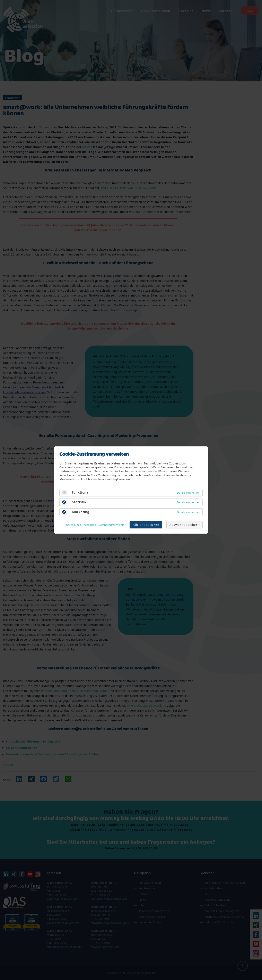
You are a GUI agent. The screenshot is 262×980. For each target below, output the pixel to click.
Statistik (79, 502)
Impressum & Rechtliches (80, 525)
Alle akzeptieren (146, 525)
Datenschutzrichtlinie (111, 525)
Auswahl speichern (185, 525)
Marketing (81, 512)
